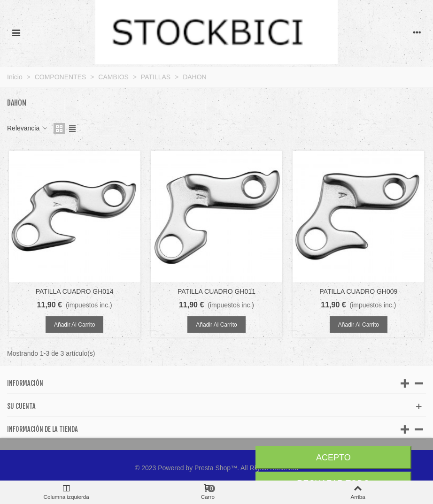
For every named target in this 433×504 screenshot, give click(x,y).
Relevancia (27, 128)
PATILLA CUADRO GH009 (358, 291)
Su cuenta (21, 406)
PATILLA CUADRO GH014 (75, 291)
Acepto (333, 458)
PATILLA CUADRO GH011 (216, 291)
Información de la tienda (43, 429)
